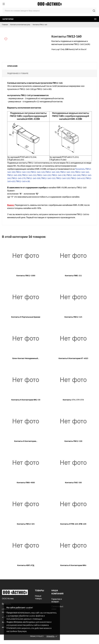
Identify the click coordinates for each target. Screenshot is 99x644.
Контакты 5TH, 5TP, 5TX (73, 400)
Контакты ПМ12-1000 (26, 276)
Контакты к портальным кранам (26, 317)
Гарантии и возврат (57, 600)
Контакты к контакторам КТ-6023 (73, 358)
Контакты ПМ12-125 (73, 317)
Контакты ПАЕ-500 (73, 482)
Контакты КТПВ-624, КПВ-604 (73, 524)
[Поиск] (49, 11)
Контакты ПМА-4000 (26, 482)
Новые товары (38, 597)
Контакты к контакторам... (26, 441)
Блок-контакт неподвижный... (26, 358)
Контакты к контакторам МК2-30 (26, 400)
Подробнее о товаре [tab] (18, 73)
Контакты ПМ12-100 (73, 441)
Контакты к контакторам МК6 (73, 565)
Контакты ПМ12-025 (26, 524)
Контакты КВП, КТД (26, 565)
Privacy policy (37, 636)
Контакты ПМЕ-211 (73, 276)
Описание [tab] (12, 66)
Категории (49, 19)
